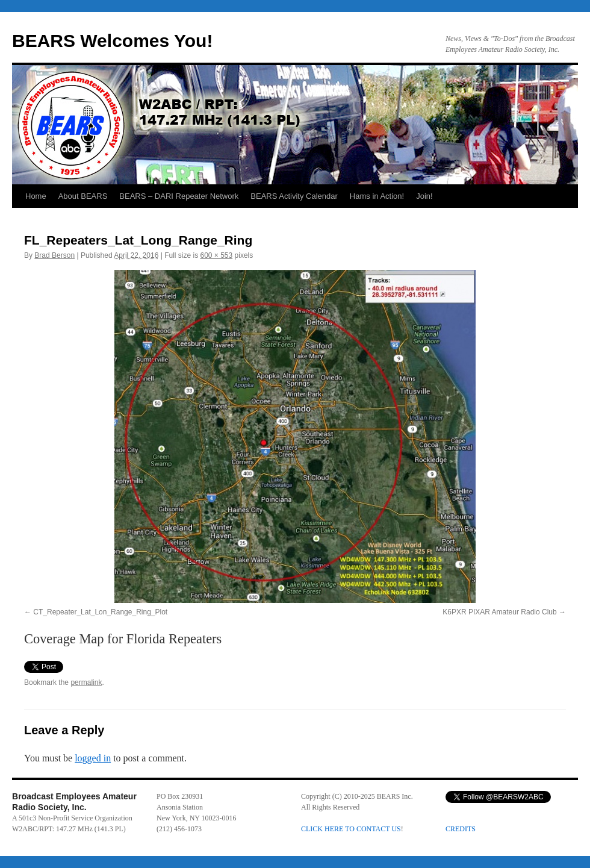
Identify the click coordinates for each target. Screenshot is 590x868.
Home (36, 196)
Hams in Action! (377, 196)
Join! (424, 196)
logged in (93, 758)
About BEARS (83, 196)
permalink (86, 682)
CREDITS (461, 829)
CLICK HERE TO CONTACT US (351, 829)
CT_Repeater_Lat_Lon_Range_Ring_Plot (100, 612)
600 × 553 (216, 255)
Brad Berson (54, 255)
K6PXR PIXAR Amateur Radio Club (499, 612)
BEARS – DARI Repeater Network (179, 196)
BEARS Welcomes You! (112, 41)
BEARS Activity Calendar (294, 196)
